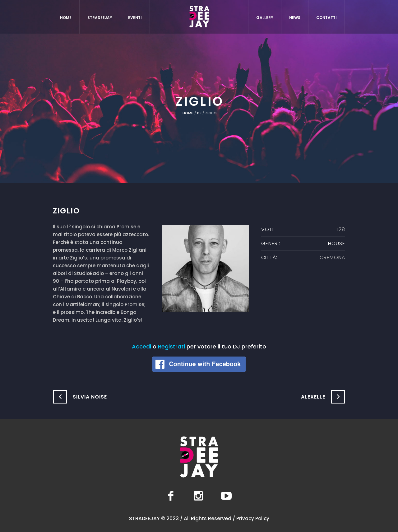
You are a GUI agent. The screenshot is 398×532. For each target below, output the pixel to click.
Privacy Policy (253, 518)
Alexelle (313, 397)
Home (188, 113)
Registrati (171, 346)
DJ (199, 113)
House (337, 243)
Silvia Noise (90, 397)
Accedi (141, 346)
